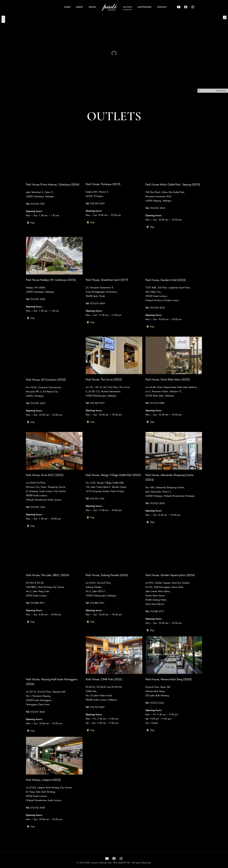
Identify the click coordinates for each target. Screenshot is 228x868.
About (80, 7)
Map (31, 233)
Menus (92, 7)
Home (67, 7)
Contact (162, 7)
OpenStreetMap (208, 91)
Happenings (145, 7)
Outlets (128, 7)
